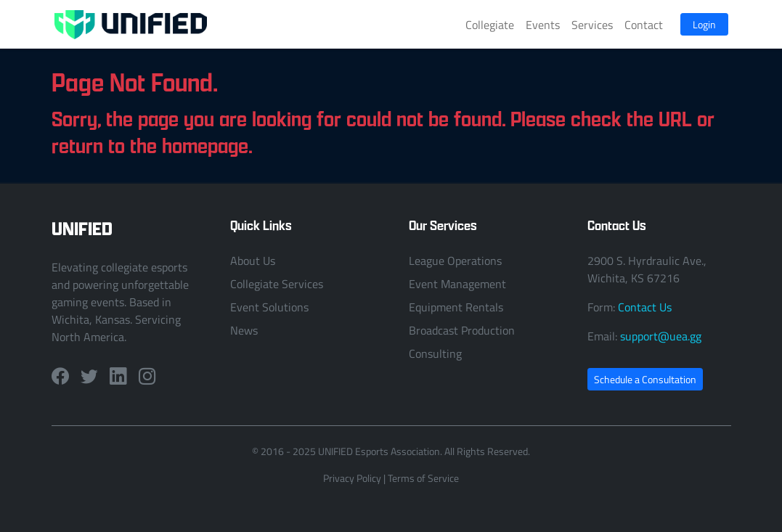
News (244, 330)
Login (704, 24)
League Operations (455, 261)
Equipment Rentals (456, 307)
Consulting (435, 353)
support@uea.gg (661, 336)
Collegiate (490, 25)
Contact (644, 25)
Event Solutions (269, 307)
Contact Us (645, 307)
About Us (253, 261)
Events (543, 25)
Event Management (457, 284)
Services (592, 25)
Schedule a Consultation (645, 379)
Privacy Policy (352, 478)
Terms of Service (423, 478)
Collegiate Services (277, 284)
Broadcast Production (462, 330)
